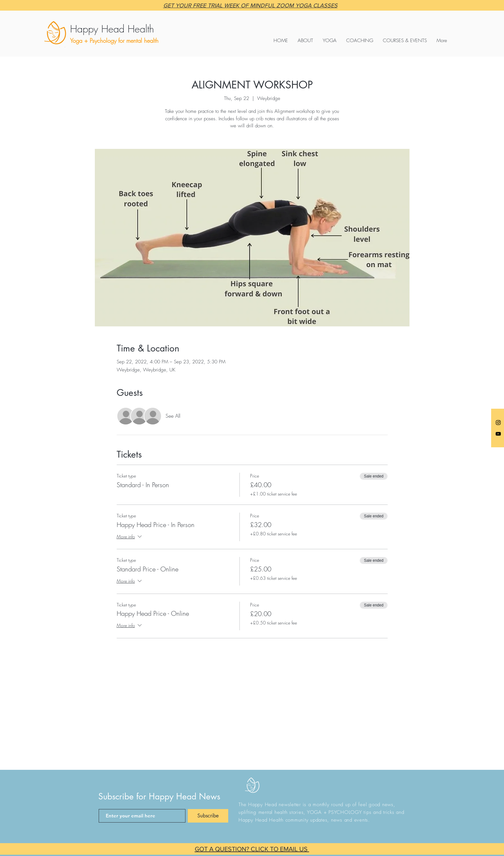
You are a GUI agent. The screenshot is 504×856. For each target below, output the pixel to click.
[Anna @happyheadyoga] (498, 423)
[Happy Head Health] (130, 29)
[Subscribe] (208, 816)
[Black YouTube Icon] (498, 434)
